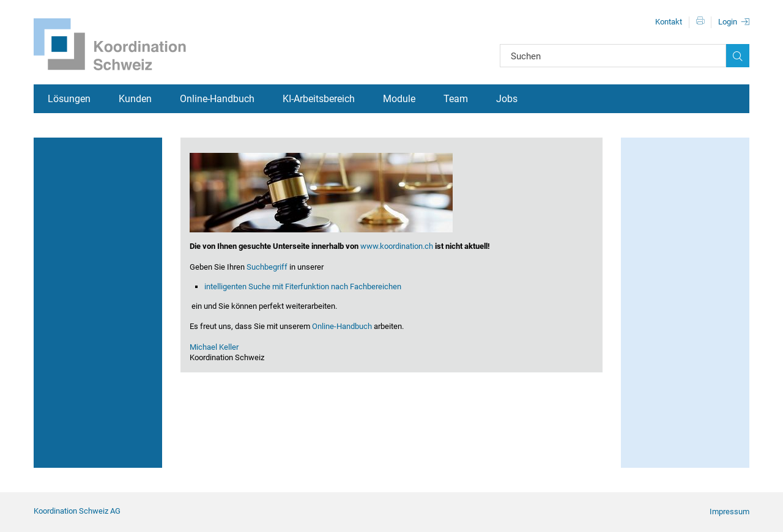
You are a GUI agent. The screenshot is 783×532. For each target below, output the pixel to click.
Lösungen (69, 99)
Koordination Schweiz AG (77, 511)
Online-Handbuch (217, 99)
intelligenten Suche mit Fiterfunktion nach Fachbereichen (303, 286)
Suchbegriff (267, 267)
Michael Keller (214, 347)
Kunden (135, 99)
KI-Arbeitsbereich (319, 99)
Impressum (729, 512)
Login (728, 22)
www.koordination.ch (397, 246)
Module (399, 99)
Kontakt (669, 22)
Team (456, 99)
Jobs (507, 99)
